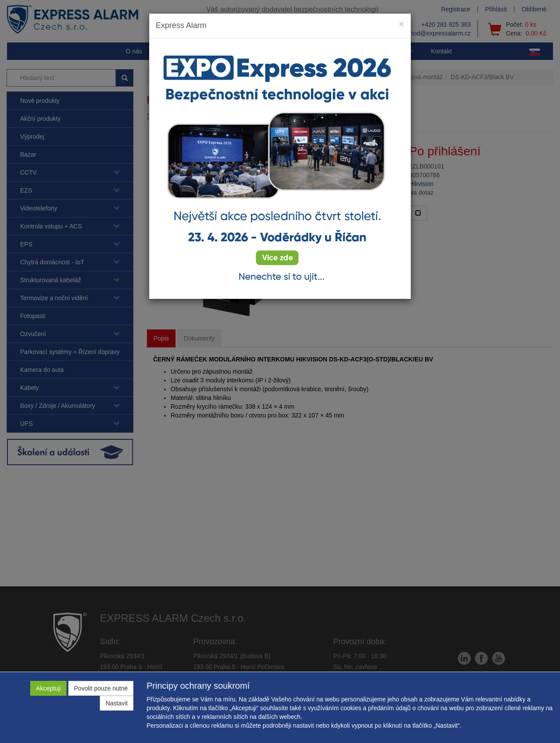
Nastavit (117, 703)
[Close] (402, 24)
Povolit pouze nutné (101, 688)
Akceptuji (48, 688)
